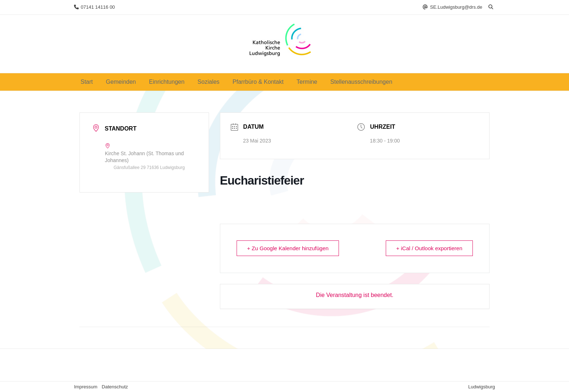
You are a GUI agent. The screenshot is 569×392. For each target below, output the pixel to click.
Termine (307, 82)
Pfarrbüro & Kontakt (258, 82)
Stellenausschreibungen (361, 82)
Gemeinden (121, 82)
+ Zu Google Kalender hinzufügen (288, 248)
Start (87, 82)
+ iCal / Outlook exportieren (429, 248)
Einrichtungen (167, 82)
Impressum (86, 387)
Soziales (208, 82)
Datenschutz (115, 387)
